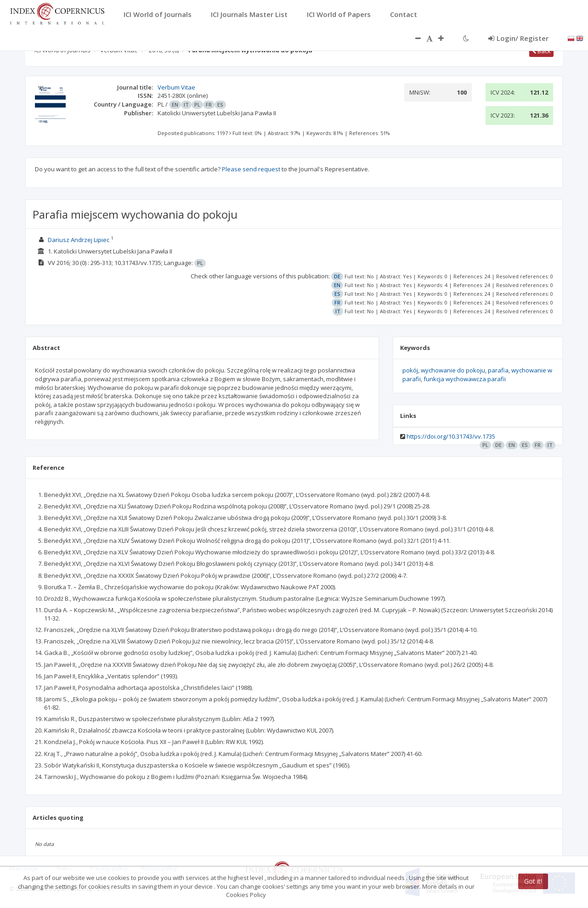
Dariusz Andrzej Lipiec (79, 240)
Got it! (533, 881)
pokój (410, 370)
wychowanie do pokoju (453, 370)
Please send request (251, 169)
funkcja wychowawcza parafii (465, 379)
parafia (498, 370)
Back (541, 51)
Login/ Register (518, 38)
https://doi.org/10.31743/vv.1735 (451, 436)
